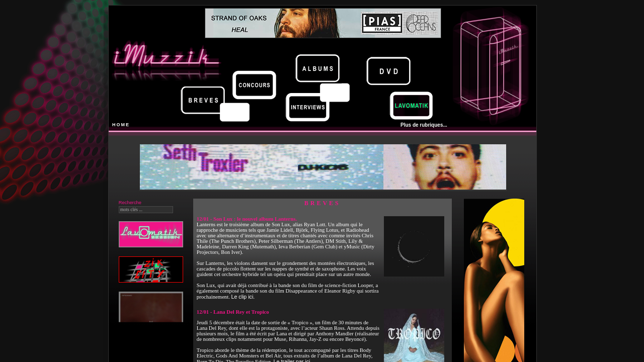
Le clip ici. (243, 297)
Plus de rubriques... (424, 125)
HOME (121, 125)
